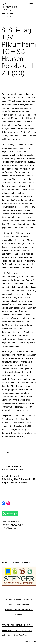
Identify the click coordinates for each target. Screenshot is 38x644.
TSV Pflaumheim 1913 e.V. (9, 7)
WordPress (23, 635)
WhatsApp (12, 513)
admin (7, 453)
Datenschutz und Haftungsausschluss (17, 631)
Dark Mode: (31, 641)
